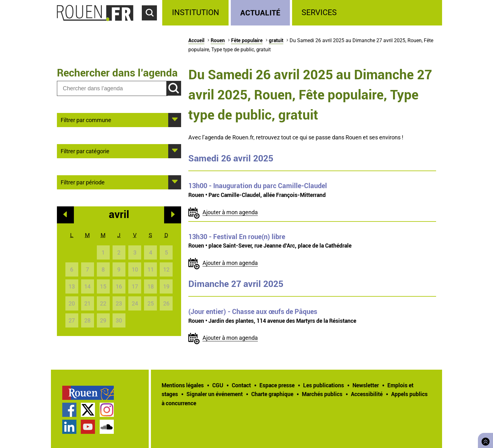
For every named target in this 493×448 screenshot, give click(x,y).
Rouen (218, 40)
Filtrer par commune (86, 120)
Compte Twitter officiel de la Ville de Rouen (88, 410)
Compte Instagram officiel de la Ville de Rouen (107, 410)
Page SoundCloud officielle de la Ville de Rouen (107, 427)
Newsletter (366, 385)
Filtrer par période (83, 182)
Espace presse (277, 385)
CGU (218, 385)
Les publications (324, 385)
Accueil (196, 40)
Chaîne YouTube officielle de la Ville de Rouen (88, 427)
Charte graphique (272, 394)
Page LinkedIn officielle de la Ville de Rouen (69, 427)
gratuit (276, 40)
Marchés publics (322, 394)
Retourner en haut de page (484, 440)
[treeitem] (196, 13)
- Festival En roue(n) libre (237, 237)
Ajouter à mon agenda (230, 212)
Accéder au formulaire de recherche (152, 24)
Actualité (260, 12)
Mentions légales (183, 385)
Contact (241, 385)
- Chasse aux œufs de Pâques (253, 311)
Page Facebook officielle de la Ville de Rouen (69, 410)
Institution (196, 12)
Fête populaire (247, 40)
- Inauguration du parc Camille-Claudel (258, 186)
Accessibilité (367, 394)
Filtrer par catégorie (85, 151)
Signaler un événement (215, 394)
